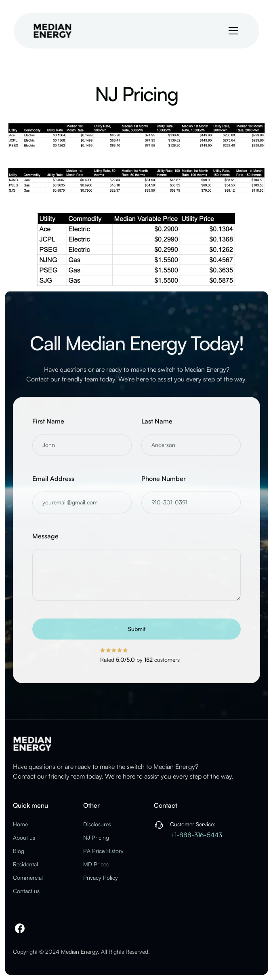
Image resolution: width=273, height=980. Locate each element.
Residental (25, 864)
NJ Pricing (96, 837)
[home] (52, 31)
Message (45, 543)
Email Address (53, 485)
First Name (48, 428)
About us (24, 837)
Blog (19, 851)
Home (20, 824)
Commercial (28, 877)
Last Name (157, 428)
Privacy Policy (101, 877)
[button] (232, 31)
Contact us (26, 891)
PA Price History (103, 851)
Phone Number (164, 485)
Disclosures (97, 824)
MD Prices (96, 864)
